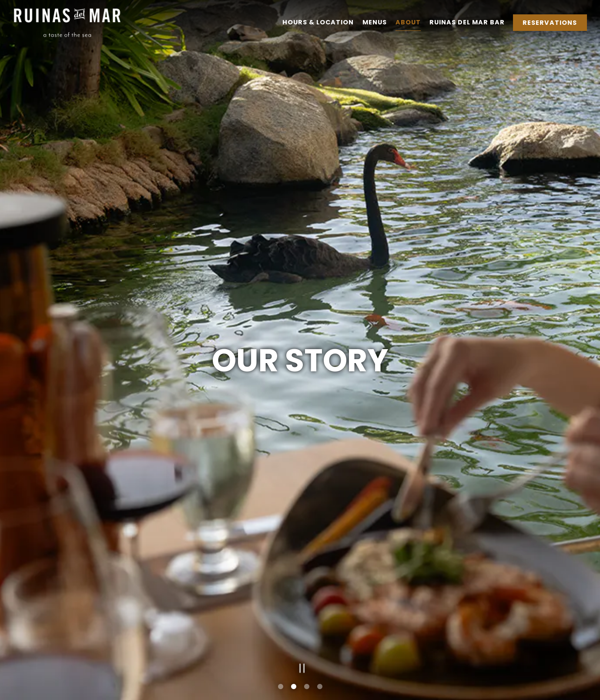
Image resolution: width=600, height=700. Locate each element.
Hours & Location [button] (318, 22)
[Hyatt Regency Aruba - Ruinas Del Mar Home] (67, 22)
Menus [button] (375, 22)
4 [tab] (320, 687)
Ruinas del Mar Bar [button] (467, 22)
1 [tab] (281, 687)
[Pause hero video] (300, 666)
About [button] (408, 22)
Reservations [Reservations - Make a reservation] (550, 23)
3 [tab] (307, 687)
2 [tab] (294, 687)
